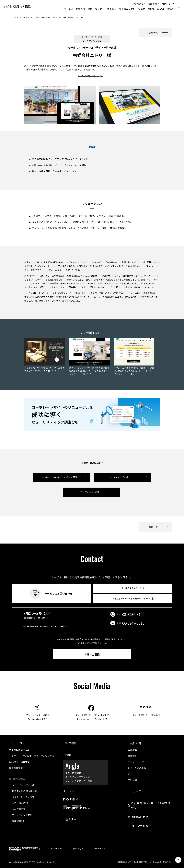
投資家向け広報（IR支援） (25, 791)
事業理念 (132, 756)
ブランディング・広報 (89, 492)
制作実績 (26, 17)
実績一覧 (153, 32)
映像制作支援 (16, 768)
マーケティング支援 (120, 477)
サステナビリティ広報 (23, 797)
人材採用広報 (19, 809)
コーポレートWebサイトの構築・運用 (59, 477)
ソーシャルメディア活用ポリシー (162, 862)
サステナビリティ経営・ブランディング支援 (32, 756)
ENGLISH (98, 848)
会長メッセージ (136, 762)
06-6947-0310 (133, 623)
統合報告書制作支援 (19, 750)
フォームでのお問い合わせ (51, 593)
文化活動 (132, 780)
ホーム (15, 17)
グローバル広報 (20, 803)
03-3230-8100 (133, 614)
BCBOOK (55, 848)
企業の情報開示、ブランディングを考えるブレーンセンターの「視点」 (86, 772)
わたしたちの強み (137, 768)
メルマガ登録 (92, 654)
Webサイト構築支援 (19, 762)
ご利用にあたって (124, 862)
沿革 (130, 774)
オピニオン (69, 791)
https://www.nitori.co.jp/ (90, 75)
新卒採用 (77, 848)
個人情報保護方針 (140, 862)
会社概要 (132, 750)
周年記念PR (18, 821)
